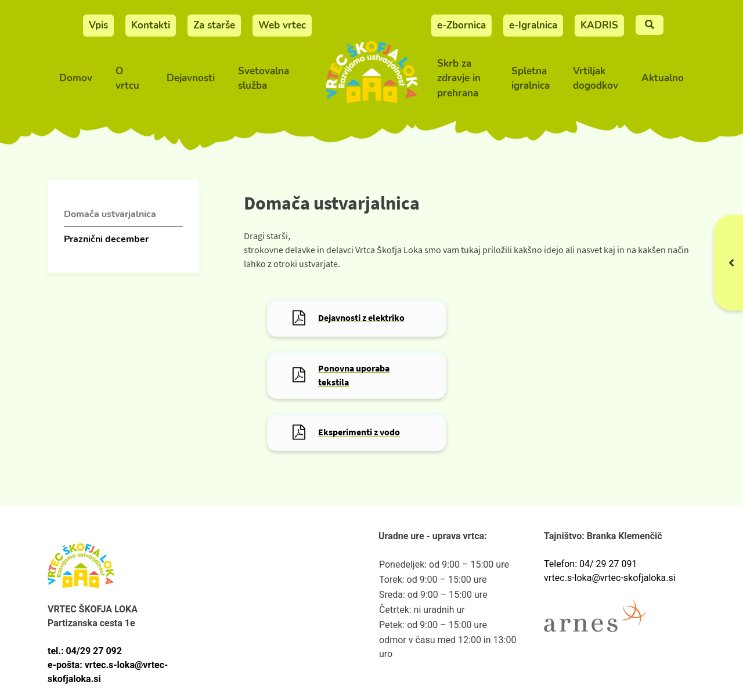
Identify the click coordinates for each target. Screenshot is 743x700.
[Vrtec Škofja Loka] (371, 79)
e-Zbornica (461, 25)
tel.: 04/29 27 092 (85, 651)
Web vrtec (282, 25)
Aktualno (663, 78)
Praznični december (106, 239)
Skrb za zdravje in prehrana (459, 78)
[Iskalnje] (650, 25)
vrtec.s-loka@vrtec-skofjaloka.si (610, 578)
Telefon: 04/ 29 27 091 (590, 564)
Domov (76, 78)
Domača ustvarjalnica (110, 214)
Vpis (98, 25)
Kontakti (151, 25)
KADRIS (599, 25)
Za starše (214, 25)
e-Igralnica (533, 25)
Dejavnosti (191, 78)
